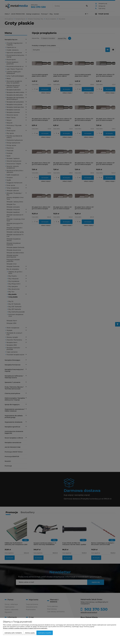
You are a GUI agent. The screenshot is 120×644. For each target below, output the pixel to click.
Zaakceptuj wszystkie (45, 633)
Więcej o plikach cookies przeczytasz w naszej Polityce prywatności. (25, 628)
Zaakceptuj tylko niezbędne (13, 633)
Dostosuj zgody (30, 633)
